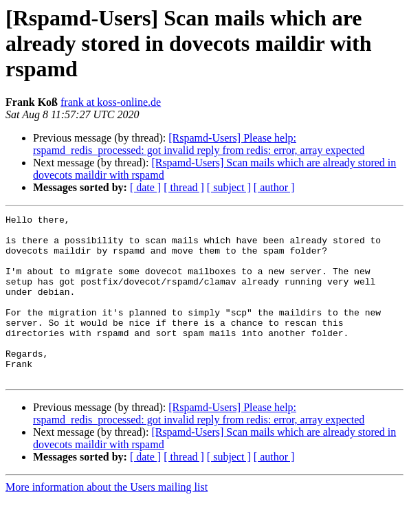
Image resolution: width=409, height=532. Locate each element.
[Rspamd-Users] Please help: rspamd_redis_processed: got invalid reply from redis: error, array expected (199, 144)
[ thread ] (184, 187)
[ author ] (274, 187)
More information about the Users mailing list (107, 520)
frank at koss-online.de (111, 102)
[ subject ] (229, 187)
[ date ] (145, 187)
